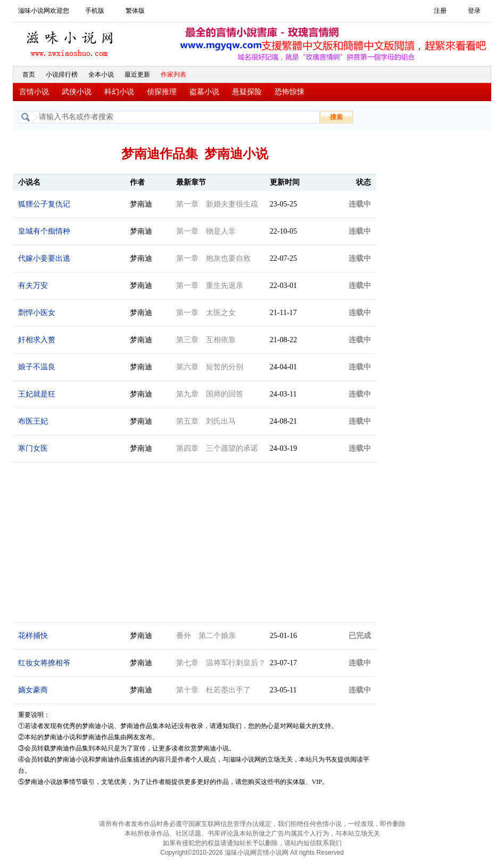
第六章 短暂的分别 (210, 367)
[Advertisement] (436, 294)
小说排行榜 (62, 75)
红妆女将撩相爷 (44, 663)
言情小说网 (272, 853)
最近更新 (137, 75)
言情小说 (34, 92)
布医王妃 (33, 421)
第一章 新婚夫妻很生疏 (217, 204)
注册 (440, 11)
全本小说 (101, 75)
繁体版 (135, 11)
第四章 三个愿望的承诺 (217, 448)
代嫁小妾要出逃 (44, 258)
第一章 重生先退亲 (210, 286)
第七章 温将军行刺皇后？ (221, 663)
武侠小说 (77, 92)
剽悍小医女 (37, 313)
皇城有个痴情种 (44, 231)
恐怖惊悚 (290, 92)
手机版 (95, 11)
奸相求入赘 (37, 340)
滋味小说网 (71, 41)
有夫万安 (33, 286)
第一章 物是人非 (206, 231)
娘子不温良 (37, 367)
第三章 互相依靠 (206, 340)
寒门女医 (33, 448)
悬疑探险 (247, 92)
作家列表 (173, 75)
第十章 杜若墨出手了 (213, 690)
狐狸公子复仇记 (44, 204)
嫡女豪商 (33, 690)
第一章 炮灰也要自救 (213, 258)
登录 (474, 11)
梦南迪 (141, 204)
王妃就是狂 (37, 394)
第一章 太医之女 (206, 313)
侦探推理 (162, 92)
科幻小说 (119, 92)
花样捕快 (33, 636)
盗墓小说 (204, 92)
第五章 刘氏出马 (206, 421)
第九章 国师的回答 (210, 394)
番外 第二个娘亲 (206, 636)
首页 (29, 75)
